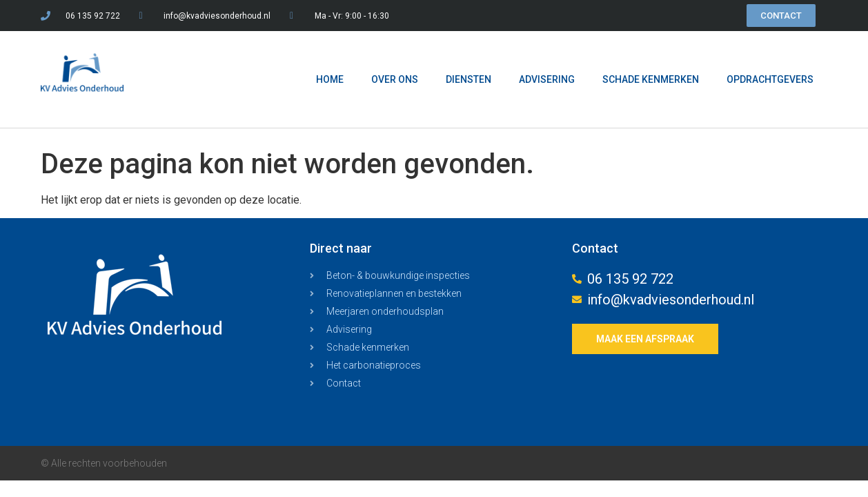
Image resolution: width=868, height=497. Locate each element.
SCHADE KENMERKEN (651, 79)
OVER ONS (395, 79)
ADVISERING (547, 79)
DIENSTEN (468, 79)
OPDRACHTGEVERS (770, 79)
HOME (330, 79)
